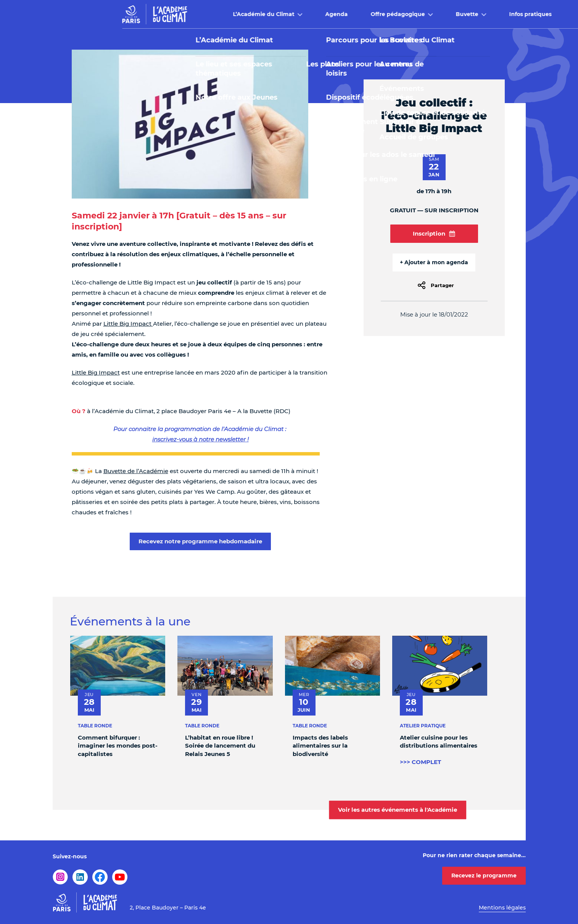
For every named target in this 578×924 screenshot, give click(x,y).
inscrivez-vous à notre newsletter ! (200, 439)
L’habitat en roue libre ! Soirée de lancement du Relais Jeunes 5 (220, 746)
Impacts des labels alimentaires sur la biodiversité (320, 746)
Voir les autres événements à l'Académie (398, 810)
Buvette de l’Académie (136, 471)
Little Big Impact (128, 324)
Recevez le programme (484, 876)
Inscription (434, 233)
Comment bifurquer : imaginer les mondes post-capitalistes (118, 746)
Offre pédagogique (328, 14)
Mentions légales (502, 908)
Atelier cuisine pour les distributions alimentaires (438, 741)
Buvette (397, 14)
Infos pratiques (461, 14)
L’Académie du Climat (194, 14)
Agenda (267, 14)
